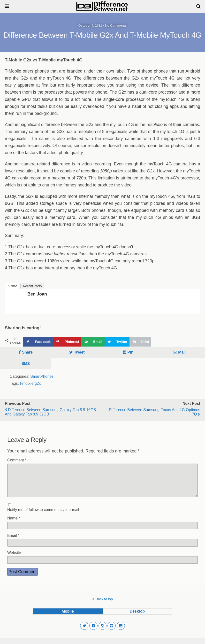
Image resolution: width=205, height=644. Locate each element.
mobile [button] (68, 617)
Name (14, 524)
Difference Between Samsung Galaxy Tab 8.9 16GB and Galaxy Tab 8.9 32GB (50, 412)
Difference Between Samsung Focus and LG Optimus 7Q (155, 412)
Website (14, 559)
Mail (182, 352)
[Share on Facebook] (38, 342)
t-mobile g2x (30, 383)
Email (13, 541)
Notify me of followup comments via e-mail (43, 515)
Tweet (79, 352)
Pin (131, 352)
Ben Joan (37, 294)
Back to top (104, 605)
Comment (17, 460)
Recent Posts (32, 286)
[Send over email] (93, 342)
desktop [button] (137, 617)
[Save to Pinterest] (67, 342)
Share (27, 352)
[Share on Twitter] (117, 342)
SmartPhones (42, 376)
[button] (84, 632)
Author (12, 286)
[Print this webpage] (140, 342)
